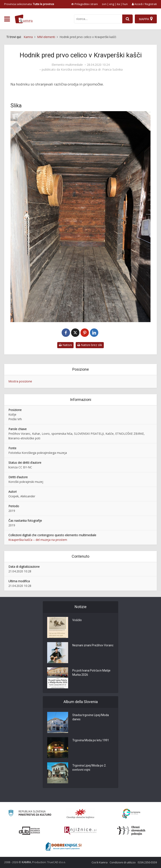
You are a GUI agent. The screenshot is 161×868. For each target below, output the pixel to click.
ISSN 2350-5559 (147, 862)
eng (112, 4)
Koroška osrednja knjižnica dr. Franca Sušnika (92, 70)
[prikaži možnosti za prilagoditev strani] (84, 4)
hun (125, 4)
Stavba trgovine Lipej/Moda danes (91, 717)
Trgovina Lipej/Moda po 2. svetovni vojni (89, 768)
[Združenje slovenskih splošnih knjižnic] (80, 831)
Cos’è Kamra (100, 862)
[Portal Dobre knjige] (64, 846)
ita (118, 4)
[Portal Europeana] (131, 814)
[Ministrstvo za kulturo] (30, 814)
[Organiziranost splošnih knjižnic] (80, 814)
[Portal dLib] (30, 831)
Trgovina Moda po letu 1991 (91, 740)
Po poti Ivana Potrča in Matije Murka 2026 (91, 673)
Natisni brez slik (90, 345)
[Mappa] (146, 19)
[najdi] (127, 19)
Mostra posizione (20, 381)
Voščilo (77, 620)
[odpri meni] (7, 19)
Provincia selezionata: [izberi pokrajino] (29, 4)
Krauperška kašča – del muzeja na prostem (38, 540)
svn (104, 4)
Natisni (65, 345)
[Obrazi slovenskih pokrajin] (131, 831)
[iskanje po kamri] (98, 19)
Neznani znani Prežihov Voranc (93, 645)
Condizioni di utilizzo (123, 862)
